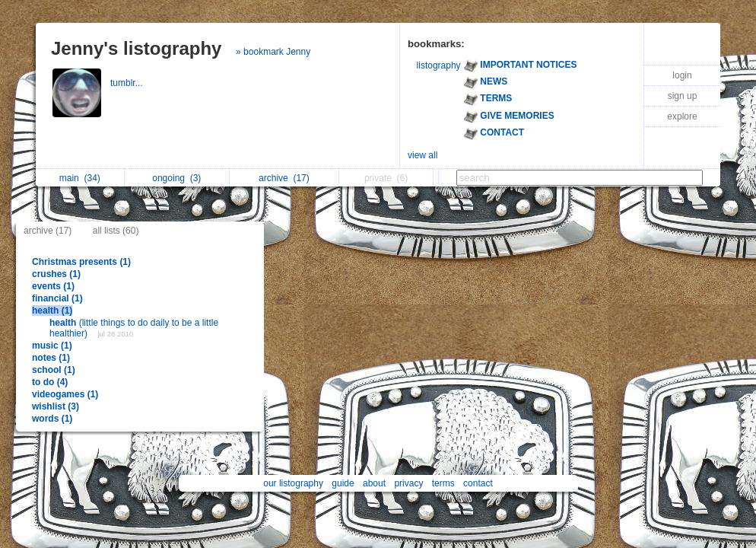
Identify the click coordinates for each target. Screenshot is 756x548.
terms (443, 483)
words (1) (52, 419)
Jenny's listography (136, 48)
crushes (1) (56, 274)
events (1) (53, 286)
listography (439, 65)
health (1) (52, 311)
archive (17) (48, 231)
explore (682, 116)
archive (284, 178)
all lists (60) (116, 231)
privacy (408, 483)
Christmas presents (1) (81, 262)
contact (478, 483)
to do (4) (50, 382)
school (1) (54, 370)
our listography (293, 483)
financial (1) (57, 298)
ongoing (176, 178)
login (682, 75)
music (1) (52, 346)
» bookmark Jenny (273, 52)
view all (422, 155)
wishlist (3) (56, 406)
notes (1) (51, 358)
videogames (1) (65, 394)
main (80, 178)
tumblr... (128, 83)
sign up (683, 96)
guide (343, 483)
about (374, 483)
